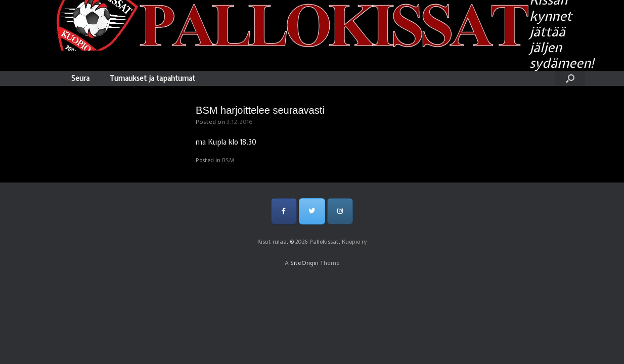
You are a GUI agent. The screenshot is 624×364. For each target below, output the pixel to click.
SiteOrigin (304, 263)
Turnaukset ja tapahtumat (152, 78)
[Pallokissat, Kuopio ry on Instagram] (340, 211)
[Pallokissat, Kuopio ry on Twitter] (312, 211)
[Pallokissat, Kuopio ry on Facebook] (284, 211)
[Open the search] (570, 78)
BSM (228, 160)
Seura (80, 78)
